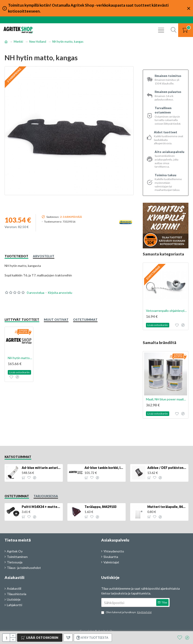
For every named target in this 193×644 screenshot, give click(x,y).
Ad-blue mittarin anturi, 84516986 (41, 468)
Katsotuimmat (18, 457)
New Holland (38, 42)
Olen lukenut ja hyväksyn (127, 612)
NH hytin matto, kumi (20, 358)
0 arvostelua (36, 293)
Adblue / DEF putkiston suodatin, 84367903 (167, 468)
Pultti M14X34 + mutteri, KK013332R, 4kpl (41, 507)
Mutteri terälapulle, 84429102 (167, 507)
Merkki (18, 42)
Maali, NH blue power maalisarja (167, 399)
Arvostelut (44, 256)
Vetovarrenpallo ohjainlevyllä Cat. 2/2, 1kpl (167, 311)
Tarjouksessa (46, 496)
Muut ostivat (56, 320)
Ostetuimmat (85, 320)
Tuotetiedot (16, 256)
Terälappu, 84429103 (100, 507)
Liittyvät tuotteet (22, 320)
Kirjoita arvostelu (60, 293)
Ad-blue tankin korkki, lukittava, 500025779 (104, 468)
